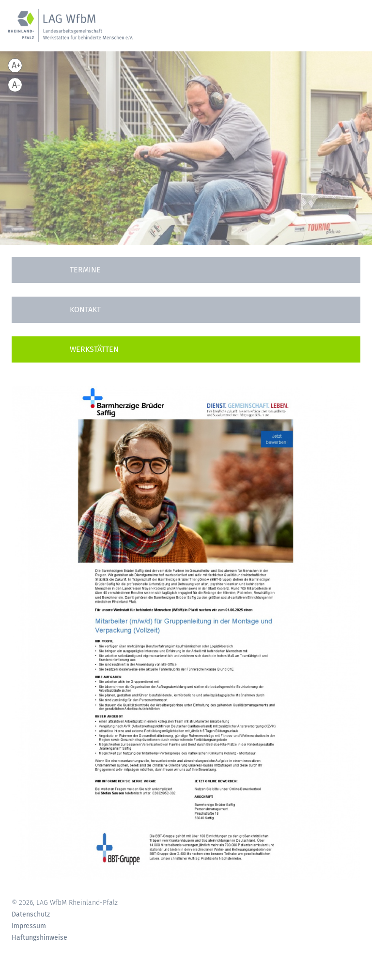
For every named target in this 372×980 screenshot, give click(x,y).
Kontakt (85, 309)
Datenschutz (31, 915)
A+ (16, 65)
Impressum (29, 926)
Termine (85, 270)
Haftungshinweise (39, 938)
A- (16, 85)
